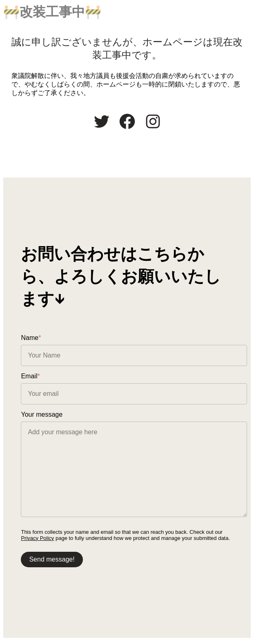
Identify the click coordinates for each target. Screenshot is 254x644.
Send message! (52, 561)
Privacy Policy (38, 540)
